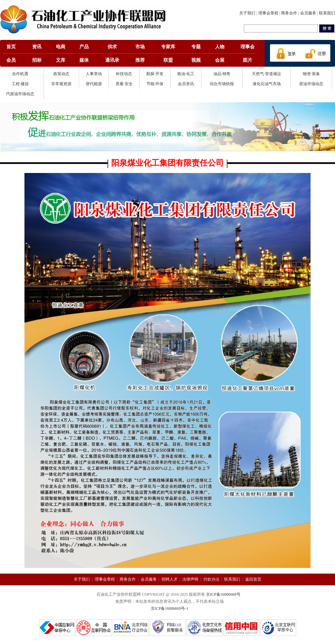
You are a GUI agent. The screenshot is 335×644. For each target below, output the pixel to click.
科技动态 (124, 74)
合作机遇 (20, 74)
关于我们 (247, 13)
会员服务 (308, 13)
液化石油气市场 (267, 84)
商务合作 (289, 13)
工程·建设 (20, 84)
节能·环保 (155, 84)
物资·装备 (311, 74)
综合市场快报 (222, 84)
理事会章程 (268, 13)
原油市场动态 (311, 84)
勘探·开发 (155, 74)
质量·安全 (124, 84)
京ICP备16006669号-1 (170, 608)
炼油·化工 (186, 74)
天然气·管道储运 (266, 74)
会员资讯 (186, 84)
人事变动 (94, 74)
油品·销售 (222, 74)
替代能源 (94, 84)
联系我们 (327, 13)
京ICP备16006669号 (223, 594)
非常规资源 (61, 84)
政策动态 (61, 74)
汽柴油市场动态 (20, 94)
